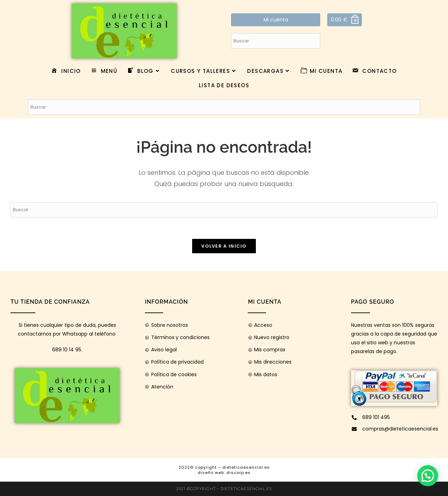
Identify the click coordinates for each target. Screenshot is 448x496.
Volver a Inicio (224, 246)
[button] (428, 476)
